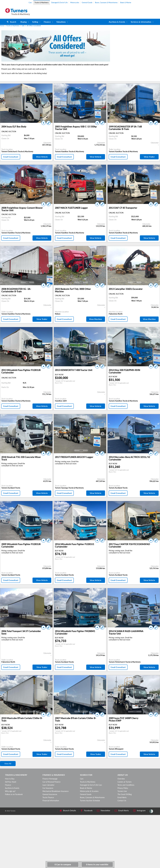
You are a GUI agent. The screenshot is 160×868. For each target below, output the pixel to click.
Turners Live (122, 791)
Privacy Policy (123, 788)
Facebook (86, 811)
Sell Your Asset (11, 782)
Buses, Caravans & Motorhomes (106, 2)
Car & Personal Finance (51, 782)
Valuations (61, 22)
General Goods (87, 2)
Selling (35, 22)
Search (13, 22)
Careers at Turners (124, 782)
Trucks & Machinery (42, 2)
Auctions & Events (12, 788)
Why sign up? (10, 791)
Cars (30, 2)
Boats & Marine (126, 2)
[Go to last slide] (4, 103)
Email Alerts (122, 797)
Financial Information (51, 801)
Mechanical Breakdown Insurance (55, 791)
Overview (121, 779)
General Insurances (50, 794)
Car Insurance (48, 788)
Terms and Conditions (126, 785)
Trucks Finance (48, 797)
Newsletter (104, 811)
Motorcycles (75, 2)
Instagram (139, 811)
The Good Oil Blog (125, 794)
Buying (24, 22)
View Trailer (149, 157)
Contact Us (122, 801)
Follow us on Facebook (14, 794)
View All (8, 764)
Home (2, 26)
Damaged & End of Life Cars (91, 785)
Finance (47, 22)
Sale (23, 26)
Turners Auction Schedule (90, 801)
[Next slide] (49, 103)
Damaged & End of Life (59, 2)
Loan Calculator (48, 785)
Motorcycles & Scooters (89, 791)
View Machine (96, 319)
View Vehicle (42, 157)
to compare (63, 864)
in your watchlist (97, 864)
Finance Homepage (50, 779)
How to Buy (10, 779)
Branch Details (68, 811)
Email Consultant (11, 157)
